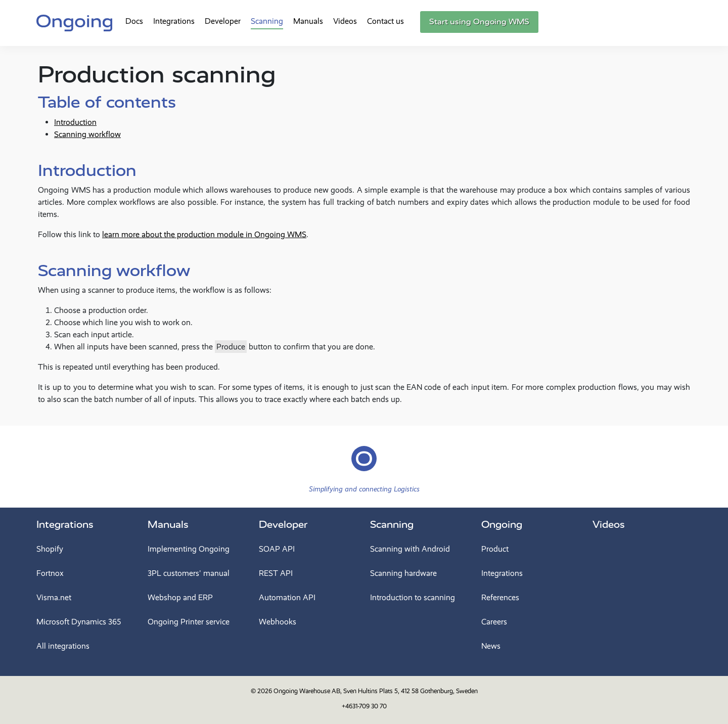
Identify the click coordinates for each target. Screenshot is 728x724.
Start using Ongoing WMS (479, 22)
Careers (494, 622)
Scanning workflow (87, 134)
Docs (134, 21)
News (491, 646)
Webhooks (278, 622)
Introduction (75, 122)
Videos (345, 21)
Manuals (308, 21)
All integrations (63, 646)
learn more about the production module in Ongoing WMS (204, 234)
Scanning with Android (410, 549)
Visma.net (54, 597)
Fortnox (50, 573)
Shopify (50, 549)
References (500, 597)
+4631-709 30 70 (364, 706)
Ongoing (502, 525)
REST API (276, 573)
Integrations (174, 21)
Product (495, 549)
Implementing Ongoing (189, 549)
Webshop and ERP (180, 597)
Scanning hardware (403, 573)
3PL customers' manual (189, 573)
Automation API (287, 597)
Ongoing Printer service (189, 622)
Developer (223, 21)
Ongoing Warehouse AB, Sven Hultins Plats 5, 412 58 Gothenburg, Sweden (376, 691)
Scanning (267, 21)
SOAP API (277, 549)
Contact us (385, 21)
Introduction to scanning (413, 597)
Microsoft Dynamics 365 (79, 622)
